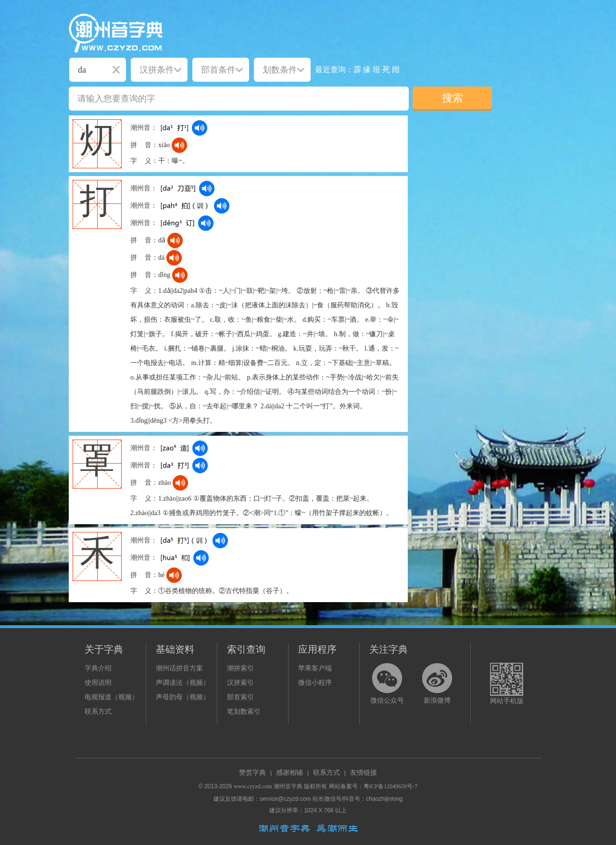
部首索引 (240, 697)
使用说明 (98, 683)
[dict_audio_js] (200, 128)
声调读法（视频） (183, 683)
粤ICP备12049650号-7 (391, 786)
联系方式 (98, 712)
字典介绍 (98, 668)
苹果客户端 (315, 668)
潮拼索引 (240, 668)
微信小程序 (315, 683)
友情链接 (364, 773)
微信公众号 (387, 700)
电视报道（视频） (112, 697)
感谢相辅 (289, 773)
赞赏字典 (252, 773)
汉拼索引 (240, 683)
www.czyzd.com (253, 786)
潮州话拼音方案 (179, 668)
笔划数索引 (244, 712)
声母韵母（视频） (183, 697)
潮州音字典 (288, 786)
